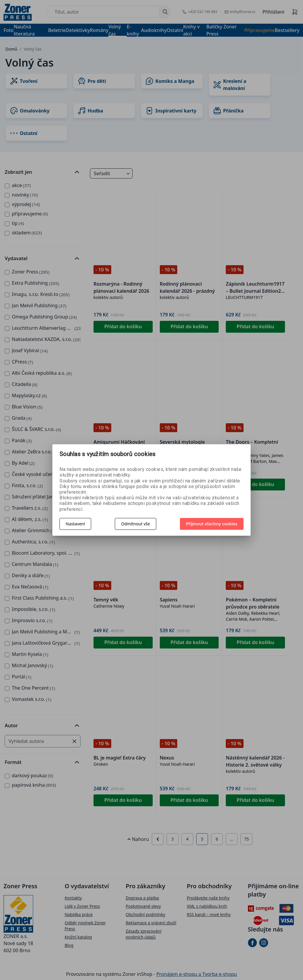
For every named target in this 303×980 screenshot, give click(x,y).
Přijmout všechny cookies (212, 524)
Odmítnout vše (135, 524)
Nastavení (75, 524)
